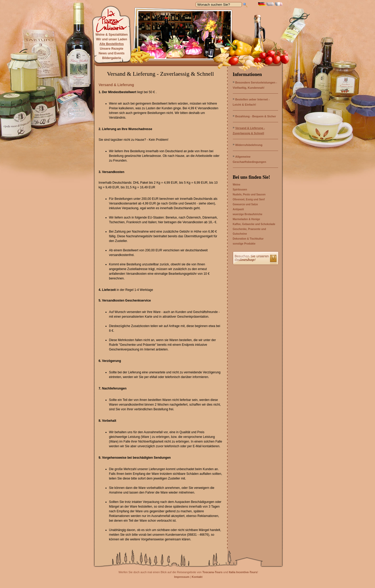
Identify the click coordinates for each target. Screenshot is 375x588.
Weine (237, 185)
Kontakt (197, 577)
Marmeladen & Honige (246, 219)
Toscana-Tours (212, 572)
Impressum (182, 577)
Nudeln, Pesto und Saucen (249, 194)
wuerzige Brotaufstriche (248, 214)
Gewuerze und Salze (245, 204)
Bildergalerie (112, 58)
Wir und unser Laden (112, 39)
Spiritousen (240, 190)
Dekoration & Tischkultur (248, 239)
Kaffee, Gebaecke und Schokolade (254, 224)
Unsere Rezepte (111, 49)
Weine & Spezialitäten (112, 35)
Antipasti (238, 209)
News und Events (112, 53)
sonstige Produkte (244, 244)
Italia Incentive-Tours (243, 572)
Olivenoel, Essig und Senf (249, 199)
